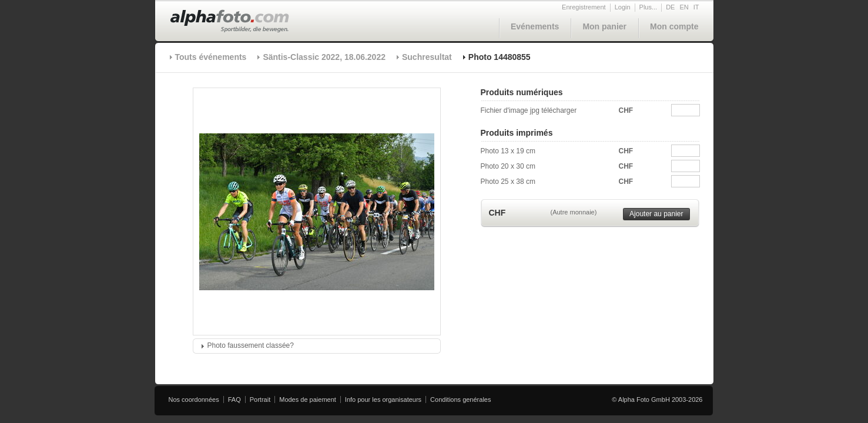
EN (684, 7)
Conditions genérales (460, 399)
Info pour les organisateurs (383, 399)
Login (623, 7)
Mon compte (674, 26)
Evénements (535, 26)
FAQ (234, 399)
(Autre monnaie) (574, 212)
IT (696, 7)
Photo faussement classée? (251, 345)
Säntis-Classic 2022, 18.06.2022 (324, 57)
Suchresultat (427, 57)
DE (670, 7)
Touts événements (211, 57)
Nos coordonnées (194, 399)
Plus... (649, 7)
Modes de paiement (308, 399)
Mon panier (604, 26)
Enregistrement (584, 7)
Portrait (260, 399)
